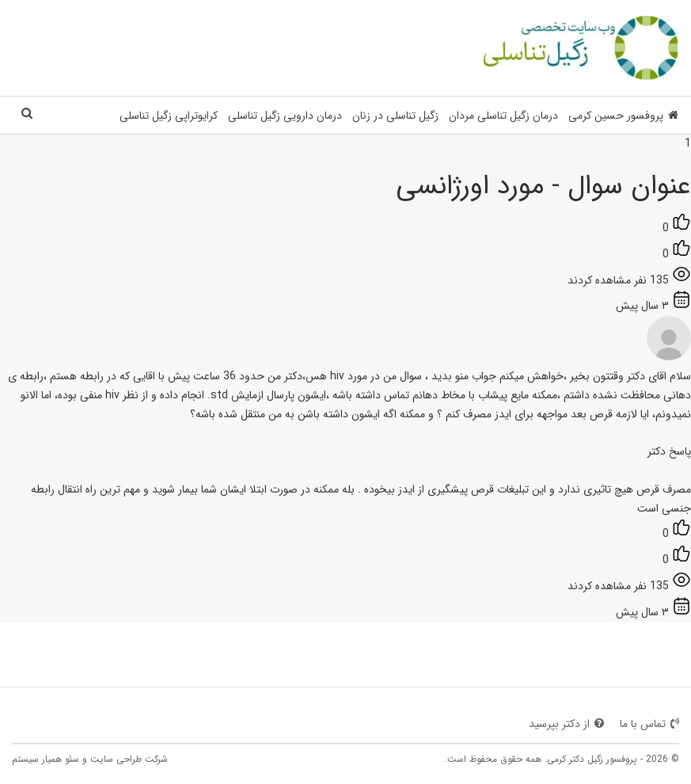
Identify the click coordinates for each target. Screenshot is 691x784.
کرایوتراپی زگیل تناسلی (169, 116)
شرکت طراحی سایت (129, 759)
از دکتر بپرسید (566, 724)
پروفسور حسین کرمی (623, 116)
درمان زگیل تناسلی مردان (503, 116)
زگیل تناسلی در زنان (395, 116)
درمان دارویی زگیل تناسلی (285, 116)
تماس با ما (649, 724)
